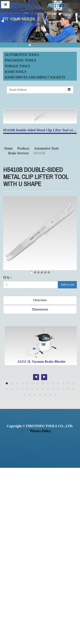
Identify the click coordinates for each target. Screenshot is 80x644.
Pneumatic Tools (20, 60)
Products (23, 148)
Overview (40, 300)
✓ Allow (6, 480)
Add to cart (67, 285)
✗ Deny (6, 485)
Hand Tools (15, 72)
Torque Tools (17, 66)
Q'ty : (7, 277)
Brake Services (18, 153)
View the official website (36, 529)
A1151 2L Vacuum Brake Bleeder (41, 362)
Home (8, 148)
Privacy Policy (40, 431)
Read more (9, 529)
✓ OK (36, 641)
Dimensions (40, 309)
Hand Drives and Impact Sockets (35, 77)
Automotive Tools (22, 55)
